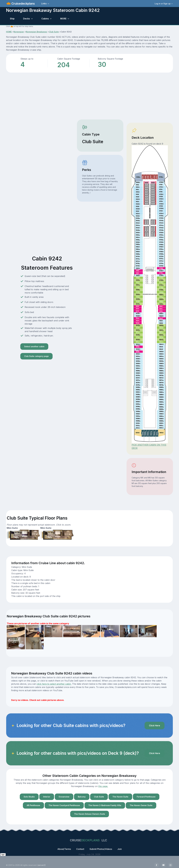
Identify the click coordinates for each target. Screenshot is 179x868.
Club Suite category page (36, 356)
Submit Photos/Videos (101, 849)
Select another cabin (34, 346)
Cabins (45, 19)
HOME (9, 32)
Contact (80, 849)
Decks (26, 19)
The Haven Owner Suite (141, 805)
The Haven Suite (120, 797)
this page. (103, 786)
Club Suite (54, 32)
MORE (63, 19)
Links (44, 4)
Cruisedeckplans (23, 4)
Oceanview (64, 797)
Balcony (82, 797)
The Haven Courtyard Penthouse (64, 805)
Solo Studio (29, 797)
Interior (47, 797)
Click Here (155, 726)
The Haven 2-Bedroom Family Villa (105, 805)
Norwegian (19, 32)
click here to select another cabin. (54, 684)
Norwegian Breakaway (37, 32)
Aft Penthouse (33, 805)
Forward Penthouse (146, 797)
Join (120, 849)
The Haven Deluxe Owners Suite (90, 814)
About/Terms (64, 849)
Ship (12, 19)
